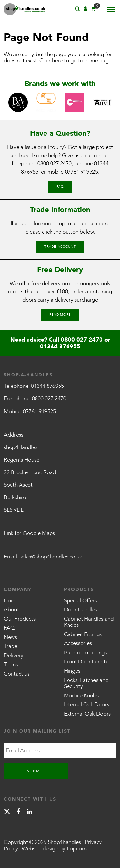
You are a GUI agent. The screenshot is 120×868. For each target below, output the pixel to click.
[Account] (85, 10)
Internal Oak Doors (87, 705)
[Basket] (93, 10)
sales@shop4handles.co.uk (51, 557)
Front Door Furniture (89, 662)
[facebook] (18, 813)
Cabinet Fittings (83, 634)
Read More (60, 315)
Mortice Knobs (81, 696)
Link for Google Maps (29, 533)
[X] (7, 813)
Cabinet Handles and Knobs (89, 622)
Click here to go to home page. (76, 60)
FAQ (60, 187)
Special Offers (80, 601)
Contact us (17, 674)
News (10, 637)
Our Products (20, 619)
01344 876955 (60, 347)
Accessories (78, 643)
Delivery (14, 655)
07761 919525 (81, 172)
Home (11, 601)
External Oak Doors (87, 714)
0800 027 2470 (55, 163)
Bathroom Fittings (85, 653)
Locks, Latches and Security (86, 683)
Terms (11, 664)
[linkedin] (29, 813)
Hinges (72, 671)
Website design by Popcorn (54, 849)
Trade (11, 646)
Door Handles (80, 610)
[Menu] (111, 9)
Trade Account (60, 247)
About (11, 610)
